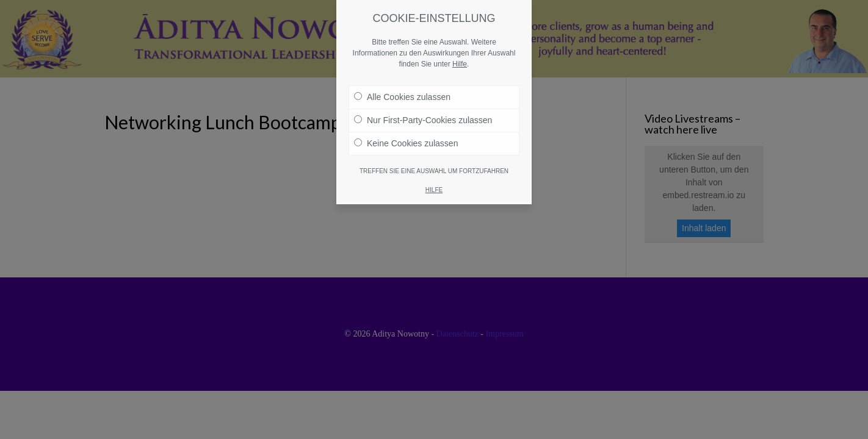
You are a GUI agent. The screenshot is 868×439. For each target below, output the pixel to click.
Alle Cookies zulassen (402, 84)
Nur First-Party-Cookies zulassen (423, 107)
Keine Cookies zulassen (406, 130)
